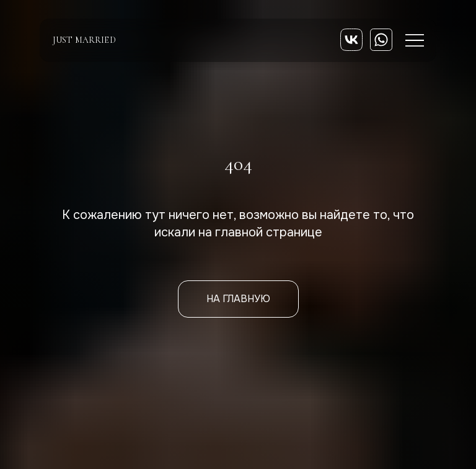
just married (84, 40)
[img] (351, 40)
